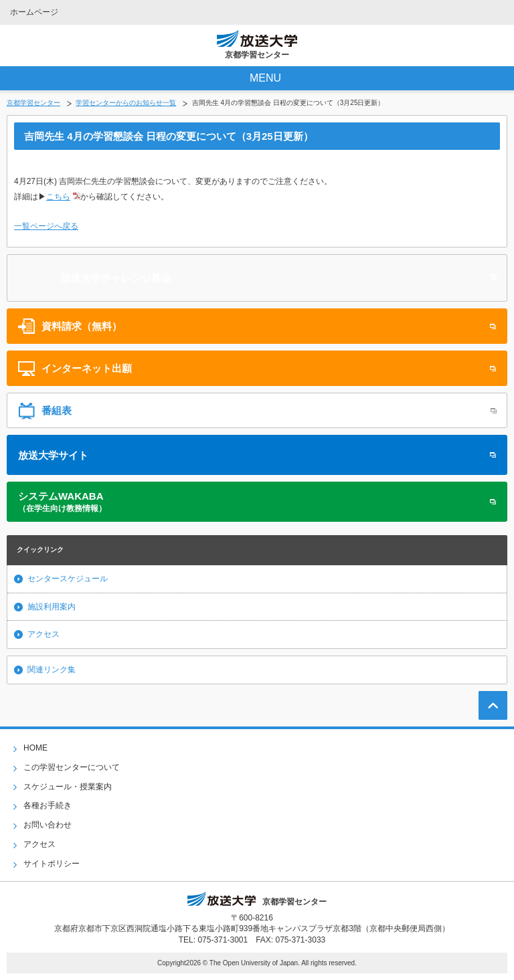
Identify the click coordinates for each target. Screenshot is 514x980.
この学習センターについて (72, 767)
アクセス (44, 634)
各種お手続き (48, 805)
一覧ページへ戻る (46, 226)
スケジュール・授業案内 (68, 787)
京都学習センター (33, 103)
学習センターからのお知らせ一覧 (126, 103)
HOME (35, 748)
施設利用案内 (52, 607)
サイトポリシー (52, 864)
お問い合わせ (48, 825)
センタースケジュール (68, 579)
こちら (58, 197)
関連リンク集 (52, 670)
